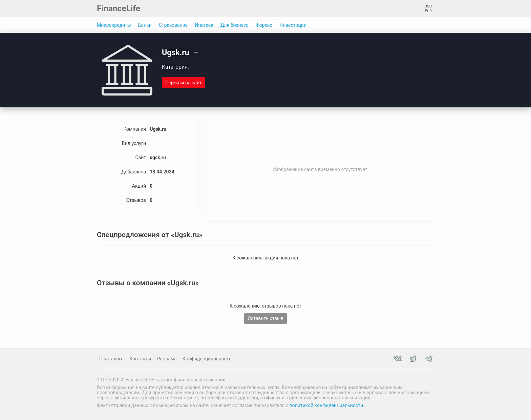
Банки (145, 25)
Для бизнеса (235, 25)
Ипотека (204, 25)
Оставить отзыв (265, 318)
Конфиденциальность (207, 359)
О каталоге (111, 359)
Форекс (264, 25)
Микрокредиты (114, 25)
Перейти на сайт (184, 83)
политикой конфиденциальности (326, 405)
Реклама (167, 359)
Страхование (173, 25)
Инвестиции (293, 25)
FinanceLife (119, 8)
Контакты (140, 359)
